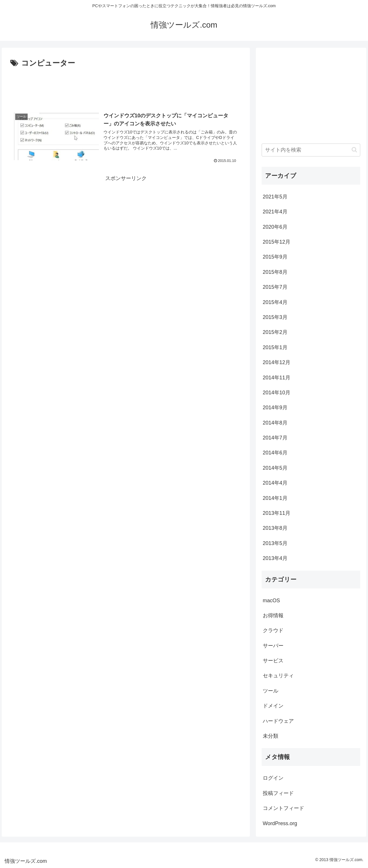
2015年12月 (277, 242)
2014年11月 (277, 378)
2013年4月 (275, 558)
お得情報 (273, 615)
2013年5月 (275, 543)
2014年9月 (275, 408)
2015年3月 (275, 317)
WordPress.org (280, 823)
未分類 (271, 736)
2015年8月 (275, 272)
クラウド (273, 630)
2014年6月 (275, 453)
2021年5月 (275, 197)
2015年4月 (275, 302)
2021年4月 (275, 212)
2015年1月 (275, 347)
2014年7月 (275, 438)
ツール (271, 691)
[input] (311, 150)
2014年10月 (277, 393)
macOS (271, 601)
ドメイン (273, 706)
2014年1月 (275, 498)
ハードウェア (278, 721)
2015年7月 (275, 287)
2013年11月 (277, 513)
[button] (354, 150)
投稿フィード (278, 793)
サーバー (273, 646)
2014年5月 (275, 468)
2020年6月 (275, 227)
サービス (273, 661)
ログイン (273, 778)
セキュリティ (278, 676)
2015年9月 (275, 257)
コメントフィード (283, 808)
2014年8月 (275, 423)
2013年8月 (275, 528)
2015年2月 (275, 332)
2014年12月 (277, 362)
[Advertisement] (126, 86)
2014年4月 (275, 483)
